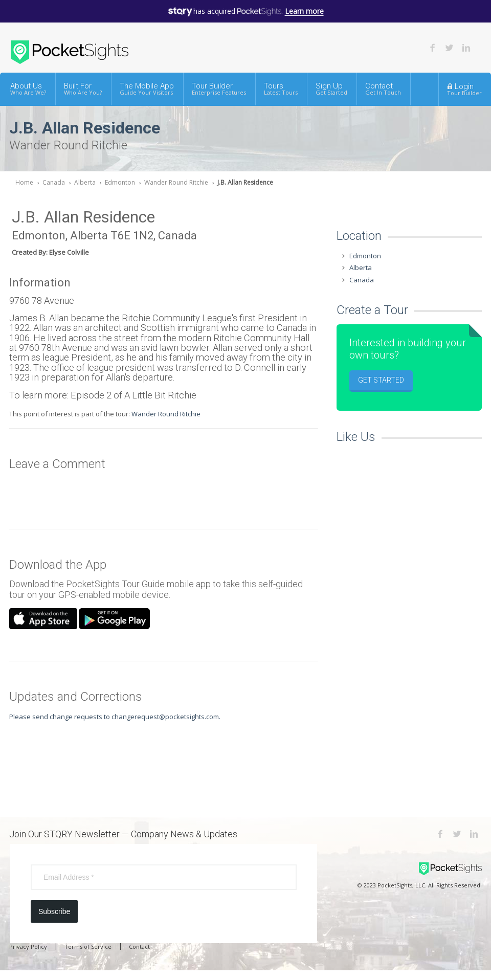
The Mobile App (147, 89)
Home (24, 182)
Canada (54, 182)
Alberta (85, 182)
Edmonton (120, 182)
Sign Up (331, 89)
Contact (383, 89)
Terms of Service (88, 946)
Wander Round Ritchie (176, 182)
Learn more (304, 11)
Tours (281, 89)
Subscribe (54, 911)
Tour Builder (219, 89)
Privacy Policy (28, 946)
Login (464, 89)
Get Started (381, 380)
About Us (28, 89)
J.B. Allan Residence (245, 182)
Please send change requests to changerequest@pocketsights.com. (115, 717)
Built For (83, 89)
